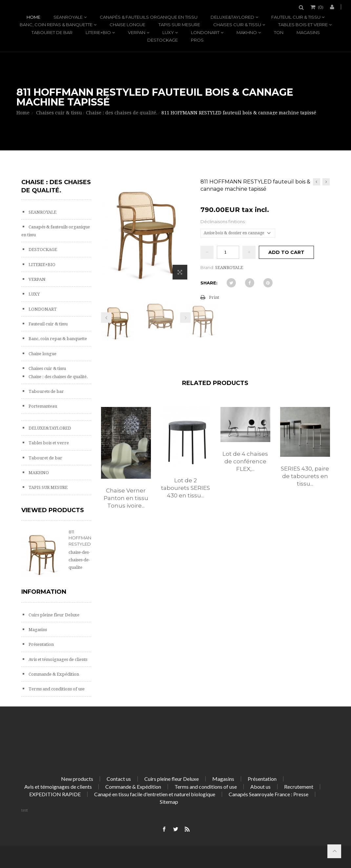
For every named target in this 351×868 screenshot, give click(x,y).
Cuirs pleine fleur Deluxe (53, 615)
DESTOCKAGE (163, 40)
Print (214, 297)
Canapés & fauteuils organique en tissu (149, 17)
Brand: (207, 267)
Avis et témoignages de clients (57, 659)
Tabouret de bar (52, 32)
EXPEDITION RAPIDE (55, 794)
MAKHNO (247, 32)
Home (33, 17)
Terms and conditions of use (56, 689)
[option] (126, 465)
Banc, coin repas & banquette (56, 25)
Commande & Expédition (53, 674)
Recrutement (299, 787)
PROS (197, 40)
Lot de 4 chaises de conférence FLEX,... (245, 461)
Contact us (119, 779)
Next (185, 318)
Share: (209, 283)
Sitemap (169, 802)
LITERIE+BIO (98, 32)
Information (44, 592)
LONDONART (205, 32)
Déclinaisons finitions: (224, 222)
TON (279, 32)
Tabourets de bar (46, 391)
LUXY (168, 32)
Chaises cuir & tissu (237, 25)
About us (260, 787)
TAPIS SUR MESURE (179, 25)
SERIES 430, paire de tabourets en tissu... (305, 476)
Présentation (41, 644)
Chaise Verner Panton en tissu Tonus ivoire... (126, 498)
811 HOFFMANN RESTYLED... (82, 538)
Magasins (308, 32)
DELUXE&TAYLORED (232, 17)
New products (77, 779)
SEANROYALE (68, 17)
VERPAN (137, 32)
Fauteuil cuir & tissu (296, 17)
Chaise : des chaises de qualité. (58, 377)
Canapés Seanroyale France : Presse (268, 794)
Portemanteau (42, 406)
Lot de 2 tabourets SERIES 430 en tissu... (186, 488)
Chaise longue (127, 25)
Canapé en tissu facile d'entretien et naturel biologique (155, 794)
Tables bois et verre (303, 25)
